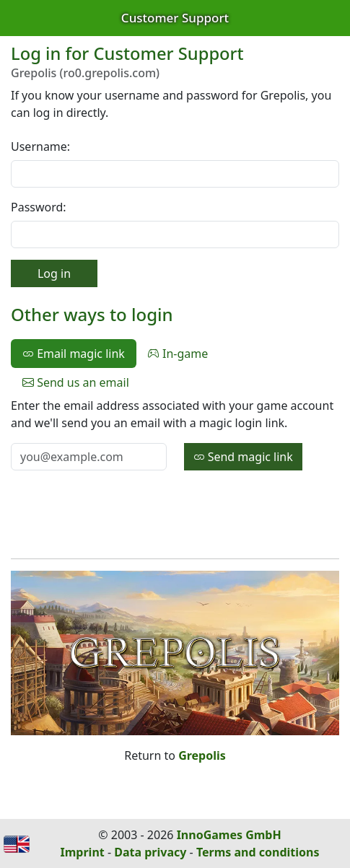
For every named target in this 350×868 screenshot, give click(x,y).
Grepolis (202, 755)
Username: (40, 146)
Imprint (83, 852)
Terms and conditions (258, 852)
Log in (54, 273)
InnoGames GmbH (229, 835)
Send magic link (243, 457)
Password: (39, 207)
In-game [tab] (178, 354)
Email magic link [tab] (74, 354)
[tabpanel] (175, 434)
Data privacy (150, 852)
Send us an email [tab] (76, 382)
